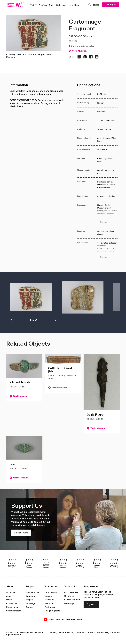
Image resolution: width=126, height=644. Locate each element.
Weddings (69, 603)
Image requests (52, 611)
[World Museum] (29, 563)
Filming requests (72, 600)
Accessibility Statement (108, 633)
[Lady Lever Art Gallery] (114, 563)
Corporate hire (71, 592)
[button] (31, 298)
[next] (52, 320)
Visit (32, 5)
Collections (61, 5)
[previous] (14, 320)
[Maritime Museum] (63, 563)
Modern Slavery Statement (72, 633)
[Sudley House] (97, 563)
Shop (76, 5)
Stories (52, 5)
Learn (70, 5)
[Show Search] (94, 5)
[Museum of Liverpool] (12, 563)
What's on (43, 5)
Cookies (91, 633)
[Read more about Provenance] (107, 214)
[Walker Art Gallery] (80, 563)
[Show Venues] (36, 5)
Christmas (69, 596)
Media (9, 600)
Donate (29, 607)
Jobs (9, 596)
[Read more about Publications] (107, 250)
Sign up (91, 604)
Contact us (12, 603)
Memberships (32, 592)
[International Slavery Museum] (46, 563)
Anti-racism (51, 607)
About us (11, 592)
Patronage (31, 603)
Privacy (54, 633)
